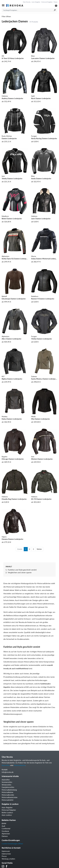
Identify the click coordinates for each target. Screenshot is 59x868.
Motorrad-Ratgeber (9, 810)
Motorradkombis (8, 795)
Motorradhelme (20, 765)
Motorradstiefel (8, 800)
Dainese (5, 836)
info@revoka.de (8, 772)
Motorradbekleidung (9, 790)
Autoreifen (6, 765)
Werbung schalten (8, 859)
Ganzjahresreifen (8, 787)
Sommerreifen (7, 782)
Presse (55, 2)
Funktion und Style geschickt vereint (22, 570)
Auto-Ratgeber (36, 2)
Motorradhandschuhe (10, 797)
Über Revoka (27, 2)
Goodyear (5, 831)
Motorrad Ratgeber (47, 2)
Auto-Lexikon (7, 815)
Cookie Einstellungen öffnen (12, 844)
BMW (4, 823)
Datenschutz (6, 854)
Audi (3, 826)
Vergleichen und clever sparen (20, 572)
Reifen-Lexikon (7, 813)
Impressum (6, 851)
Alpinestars (6, 834)
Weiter (39, 549)
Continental (6, 828)
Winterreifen (6, 785)
